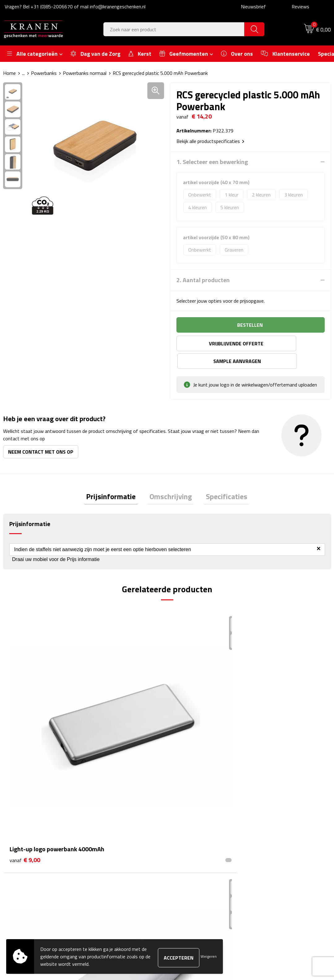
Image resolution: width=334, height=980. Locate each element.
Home (9, 73)
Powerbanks (44, 73)
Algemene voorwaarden (281, 815)
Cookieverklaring (273, 824)
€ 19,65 (109, 701)
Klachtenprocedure (276, 834)
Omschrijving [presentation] (171, 480)
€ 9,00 (25, 701)
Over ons (105, 815)
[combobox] (174, 29)
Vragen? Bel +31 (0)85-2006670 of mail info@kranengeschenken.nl (75, 6)
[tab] (115, 480)
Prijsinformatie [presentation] (115, 480)
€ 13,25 (191, 701)
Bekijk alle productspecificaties (210, 141)
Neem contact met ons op (41, 434)
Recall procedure (273, 862)
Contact (184, 815)
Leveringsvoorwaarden (280, 843)
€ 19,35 (273, 710)
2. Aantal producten (203, 280)
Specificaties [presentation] (222, 480)
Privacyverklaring (274, 853)
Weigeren (209, 956)
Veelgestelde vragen (117, 834)
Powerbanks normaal (85, 73)
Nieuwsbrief (253, 6)
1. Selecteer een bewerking (212, 162)
